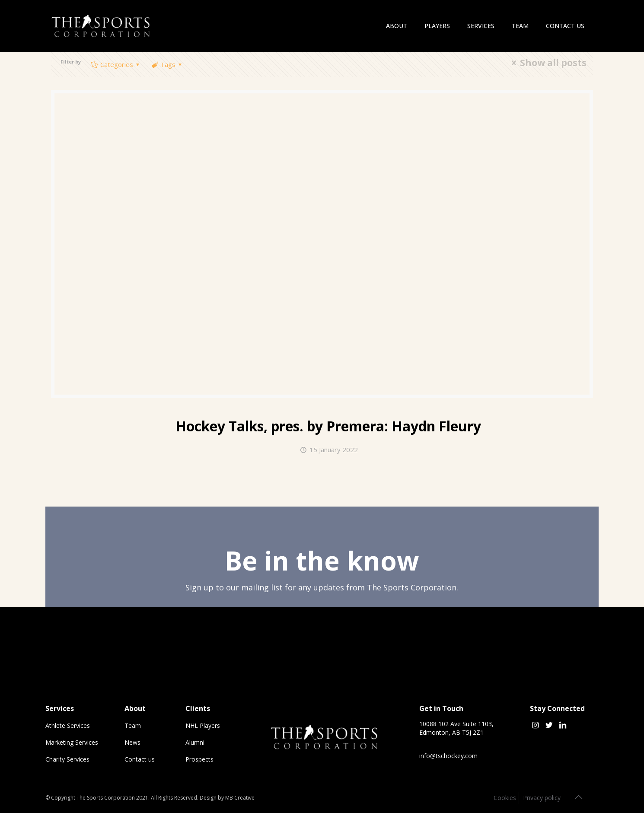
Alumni (195, 742)
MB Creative (240, 798)
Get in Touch (441, 708)
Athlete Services (68, 725)
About (135, 708)
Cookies (505, 798)
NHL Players (203, 725)
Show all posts (547, 63)
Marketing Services (72, 742)
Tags (167, 64)
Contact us (140, 759)
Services (60, 708)
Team (133, 725)
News (132, 742)
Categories (116, 64)
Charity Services (67, 759)
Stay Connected (557, 708)
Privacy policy (542, 798)
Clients (198, 708)
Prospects (199, 759)
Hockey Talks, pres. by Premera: (328, 426)
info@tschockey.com (448, 756)
